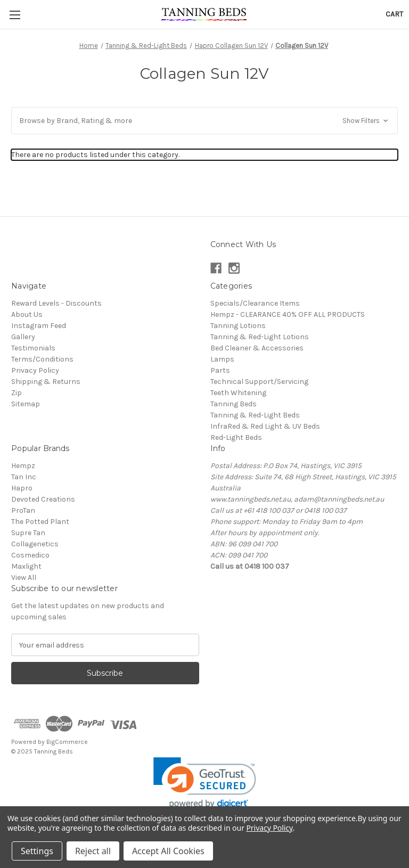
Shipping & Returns (46, 382)
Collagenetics (35, 544)
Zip (17, 393)
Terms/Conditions (42, 359)
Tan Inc (24, 477)
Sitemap (26, 404)
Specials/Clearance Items (255, 303)
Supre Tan (28, 533)
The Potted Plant (40, 522)
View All (24, 578)
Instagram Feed (39, 326)
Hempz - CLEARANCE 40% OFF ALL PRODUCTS (288, 314)
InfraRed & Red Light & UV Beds (265, 426)
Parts (220, 370)
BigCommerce (67, 742)
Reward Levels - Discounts (56, 303)
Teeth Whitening (238, 393)
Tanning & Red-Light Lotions (260, 337)
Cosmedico (30, 555)
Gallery (23, 337)
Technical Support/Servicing (259, 382)
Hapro (22, 488)
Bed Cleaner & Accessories (257, 348)
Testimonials (33, 348)
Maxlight (26, 566)
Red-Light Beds (236, 437)
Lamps (222, 359)
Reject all (93, 851)
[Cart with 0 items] (394, 14)
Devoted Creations (43, 499)
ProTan (23, 510)
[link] (205, 783)
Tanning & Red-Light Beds (255, 415)
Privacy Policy (35, 370)
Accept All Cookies (168, 851)
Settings (37, 851)
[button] (204, 121)
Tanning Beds (234, 404)
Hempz (23, 466)
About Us (27, 314)
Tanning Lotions (238, 326)
